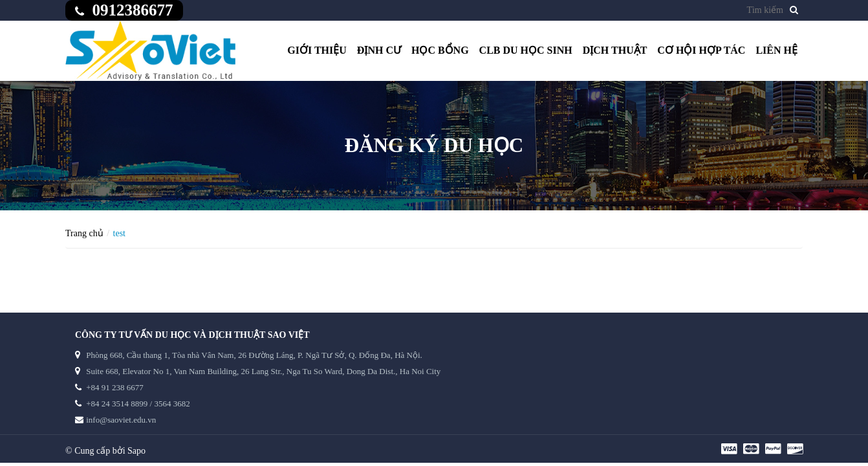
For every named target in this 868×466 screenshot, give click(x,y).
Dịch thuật (615, 50)
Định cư (379, 50)
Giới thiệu (317, 50)
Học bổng (440, 50)
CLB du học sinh (526, 50)
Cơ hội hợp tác (701, 50)
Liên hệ (776, 50)
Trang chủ (84, 233)
